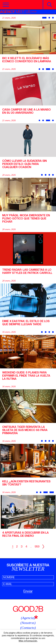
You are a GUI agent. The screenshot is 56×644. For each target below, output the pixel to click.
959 (37, 547)
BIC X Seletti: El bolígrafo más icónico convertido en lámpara (27, 60)
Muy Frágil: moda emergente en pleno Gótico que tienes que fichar (26, 218)
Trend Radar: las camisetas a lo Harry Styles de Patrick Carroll (27, 271)
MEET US (15, 12)
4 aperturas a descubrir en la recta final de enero (25, 534)
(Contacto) (28, 628)
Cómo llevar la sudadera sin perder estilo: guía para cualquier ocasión (24, 164)
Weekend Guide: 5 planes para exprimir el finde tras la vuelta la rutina (26, 376)
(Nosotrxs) (28, 623)
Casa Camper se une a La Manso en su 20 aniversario (27, 111)
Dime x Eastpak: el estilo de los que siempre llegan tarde (26, 323)
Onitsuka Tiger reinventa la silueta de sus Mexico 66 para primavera (25, 430)
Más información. (28, 641)
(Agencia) (28, 618)
